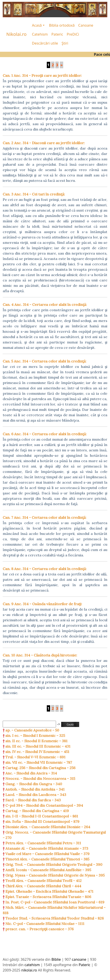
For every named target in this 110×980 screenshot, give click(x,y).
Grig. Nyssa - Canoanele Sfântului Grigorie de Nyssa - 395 (55, 875)
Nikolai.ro (16, 34)
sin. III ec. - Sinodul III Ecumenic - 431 (38, 746)
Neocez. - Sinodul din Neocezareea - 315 (40, 778)
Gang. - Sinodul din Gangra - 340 (34, 784)
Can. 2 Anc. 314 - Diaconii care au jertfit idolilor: (44, 143)
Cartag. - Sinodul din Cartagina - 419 (37, 811)
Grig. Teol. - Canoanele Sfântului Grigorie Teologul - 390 (54, 864)
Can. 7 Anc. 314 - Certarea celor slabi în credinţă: (45, 517)
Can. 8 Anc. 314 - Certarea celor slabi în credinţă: (45, 569)
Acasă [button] (37, 25)
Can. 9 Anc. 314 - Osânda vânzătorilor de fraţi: (42, 604)
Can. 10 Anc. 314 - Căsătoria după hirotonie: (40, 655)
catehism (32, 965)
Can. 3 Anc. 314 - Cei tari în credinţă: (34, 194)
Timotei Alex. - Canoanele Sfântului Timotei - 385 (47, 859)
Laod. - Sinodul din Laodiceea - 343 (36, 795)
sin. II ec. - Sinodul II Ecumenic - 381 (36, 741)
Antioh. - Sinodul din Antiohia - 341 (35, 789)
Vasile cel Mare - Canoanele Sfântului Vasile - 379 (47, 854)
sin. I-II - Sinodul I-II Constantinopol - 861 (42, 816)
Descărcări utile (45, 43)
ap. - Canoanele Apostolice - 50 (32, 730)
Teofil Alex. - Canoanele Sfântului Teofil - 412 (44, 881)
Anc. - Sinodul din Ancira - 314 (31, 773)
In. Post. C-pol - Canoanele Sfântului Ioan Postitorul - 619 (55, 902)
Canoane (86, 25)
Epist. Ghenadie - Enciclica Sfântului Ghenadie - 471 (49, 891)
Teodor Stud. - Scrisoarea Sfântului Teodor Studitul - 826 (55, 918)
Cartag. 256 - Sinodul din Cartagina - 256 (40, 768)
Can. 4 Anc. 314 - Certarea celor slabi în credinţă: (45, 305)
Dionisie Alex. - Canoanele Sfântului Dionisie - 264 (48, 827)
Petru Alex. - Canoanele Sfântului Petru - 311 (43, 843)
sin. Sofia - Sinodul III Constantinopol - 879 (42, 821)
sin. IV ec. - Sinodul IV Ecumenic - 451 (37, 752)
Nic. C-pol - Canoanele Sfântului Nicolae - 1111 (45, 924)
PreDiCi (73, 34)
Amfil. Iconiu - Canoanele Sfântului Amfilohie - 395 (48, 870)
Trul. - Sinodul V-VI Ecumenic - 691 (35, 757)
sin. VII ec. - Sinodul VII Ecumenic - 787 (39, 762)
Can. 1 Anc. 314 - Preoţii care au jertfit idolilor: (42, 75)
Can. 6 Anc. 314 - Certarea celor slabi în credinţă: (45, 434)
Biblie (56, 959)
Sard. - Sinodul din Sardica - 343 (33, 800)
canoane (79, 959)
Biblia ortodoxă (62, 25)
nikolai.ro (29, 970)
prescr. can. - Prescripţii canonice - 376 (39, 929)
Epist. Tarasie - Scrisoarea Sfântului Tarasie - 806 (48, 897)
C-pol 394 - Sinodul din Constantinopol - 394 (44, 805)
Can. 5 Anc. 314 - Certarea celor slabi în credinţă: (45, 361)
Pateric (57, 34)
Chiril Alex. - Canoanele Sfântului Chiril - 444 (43, 886)
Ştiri (65, 43)
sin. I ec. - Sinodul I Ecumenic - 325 (35, 736)
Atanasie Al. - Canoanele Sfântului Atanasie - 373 (47, 848)
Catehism (40, 34)
